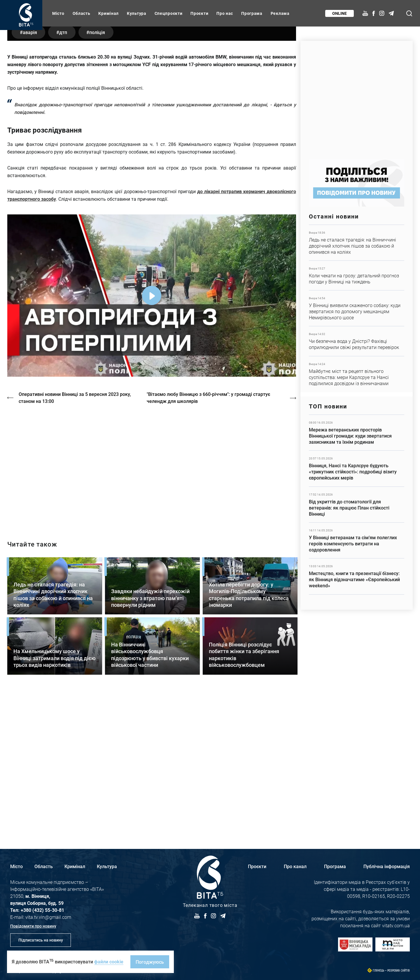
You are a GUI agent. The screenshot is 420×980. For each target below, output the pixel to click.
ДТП (65, 176)
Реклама (280, 13)
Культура (137, 13)
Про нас (225, 13)
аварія (30, 176)
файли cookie (109, 962)
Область (82, 13)
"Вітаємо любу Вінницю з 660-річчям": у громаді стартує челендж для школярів (209, 542)
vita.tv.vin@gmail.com (48, 917)
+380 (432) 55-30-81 (42, 910)
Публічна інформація (387, 866)
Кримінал (108, 13)
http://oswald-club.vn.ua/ (152, 611)
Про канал (295, 866)
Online (339, 13)
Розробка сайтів (399, 971)
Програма (252, 13)
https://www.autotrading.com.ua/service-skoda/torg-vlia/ (357, 97)
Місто (58, 13)
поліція (101, 176)
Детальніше (357, 243)
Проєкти (199, 13)
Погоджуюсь (150, 962)
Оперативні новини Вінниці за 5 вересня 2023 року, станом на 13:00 (75, 542)
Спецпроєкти (169, 13)
